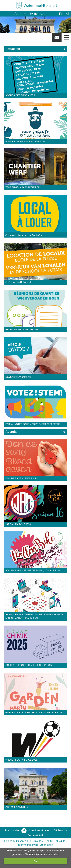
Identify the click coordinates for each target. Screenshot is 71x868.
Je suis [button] (20, 14)
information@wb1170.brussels (35, 845)
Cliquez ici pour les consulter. (42, 854)
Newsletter (57, 39)
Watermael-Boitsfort (40, 6)
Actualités (13, 49)
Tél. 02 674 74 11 (55, 841)
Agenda (11, 432)
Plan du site (12, 830)
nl (67, 14)
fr (61, 14)
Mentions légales (39, 830)
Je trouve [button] (37, 14)
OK (36, 861)
